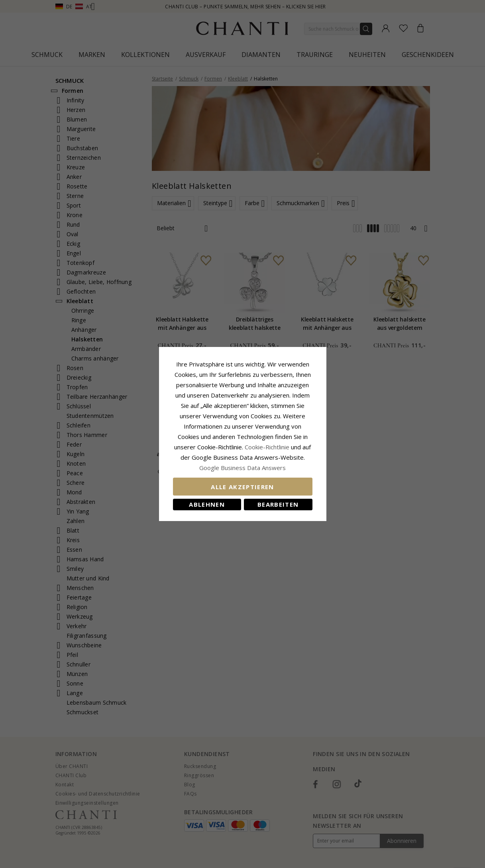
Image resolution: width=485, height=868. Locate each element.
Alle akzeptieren (242, 487)
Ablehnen (207, 504)
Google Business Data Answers (242, 468)
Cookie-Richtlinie (267, 447)
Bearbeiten (278, 504)
